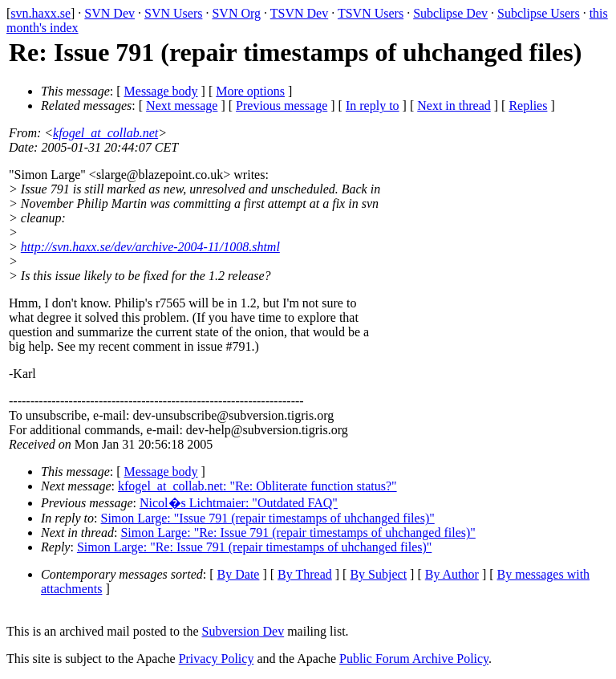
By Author (452, 574)
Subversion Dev (243, 631)
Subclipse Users (539, 13)
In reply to (373, 106)
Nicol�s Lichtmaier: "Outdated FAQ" (239, 503)
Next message (182, 106)
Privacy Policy (217, 659)
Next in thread (454, 106)
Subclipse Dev (450, 13)
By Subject (378, 574)
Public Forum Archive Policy (414, 659)
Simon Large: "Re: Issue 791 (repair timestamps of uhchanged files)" (298, 533)
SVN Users (173, 13)
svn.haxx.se (41, 13)
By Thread (305, 574)
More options (250, 91)
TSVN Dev (299, 13)
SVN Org (236, 13)
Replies (528, 106)
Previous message (282, 106)
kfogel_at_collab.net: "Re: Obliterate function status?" (257, 486)
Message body (161, 91)
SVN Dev (109, 13)
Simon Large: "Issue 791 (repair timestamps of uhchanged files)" (268, 518)
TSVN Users (371, 13)
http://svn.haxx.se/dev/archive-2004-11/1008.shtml (150, 247)
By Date (239, 574)
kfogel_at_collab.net (105, 133)
